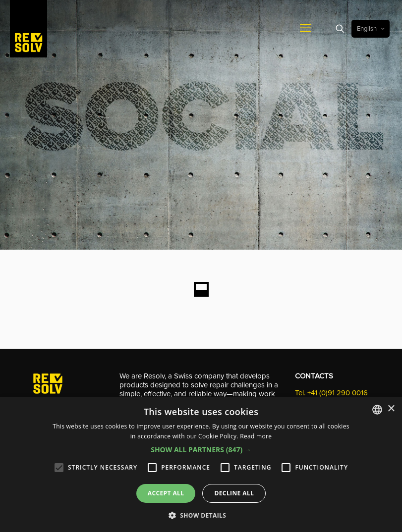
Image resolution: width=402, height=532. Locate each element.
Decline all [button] (234, 493)
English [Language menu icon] (372, 29)
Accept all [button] (166, 493)
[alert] (201, 465)
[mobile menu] (305, 29)
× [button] (391, 409)
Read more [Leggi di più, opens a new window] (256, 436)
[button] (201, 450)
